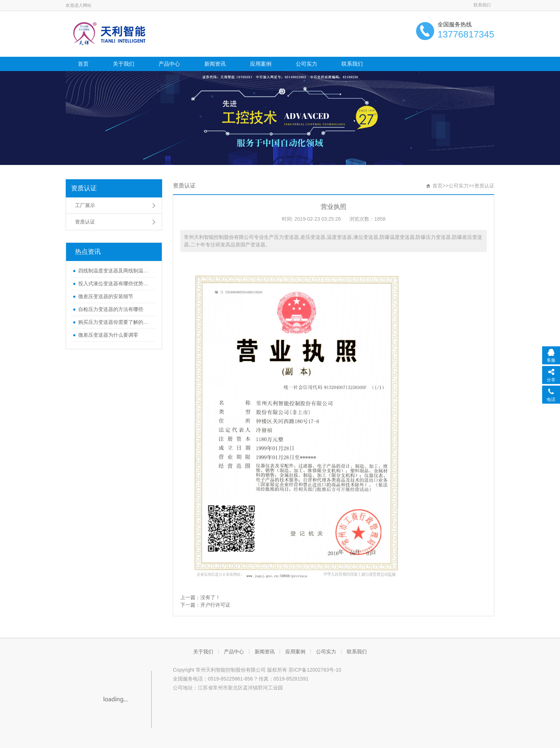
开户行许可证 (215, 605)
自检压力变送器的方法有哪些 (111, 309)
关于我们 (124, 64)
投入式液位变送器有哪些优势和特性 (115, 283)
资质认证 (84, 188)
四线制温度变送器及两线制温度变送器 (115, 271)
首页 (83, 64)
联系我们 (482, 5)
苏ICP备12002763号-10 (315, 670)
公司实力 (306, 64)
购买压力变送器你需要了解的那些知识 (115, 322)
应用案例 (261, 64)
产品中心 (169, 64)
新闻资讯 (215, 64)
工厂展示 (85, 205)
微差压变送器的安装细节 (106, 296)
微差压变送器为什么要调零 (108, 335)
